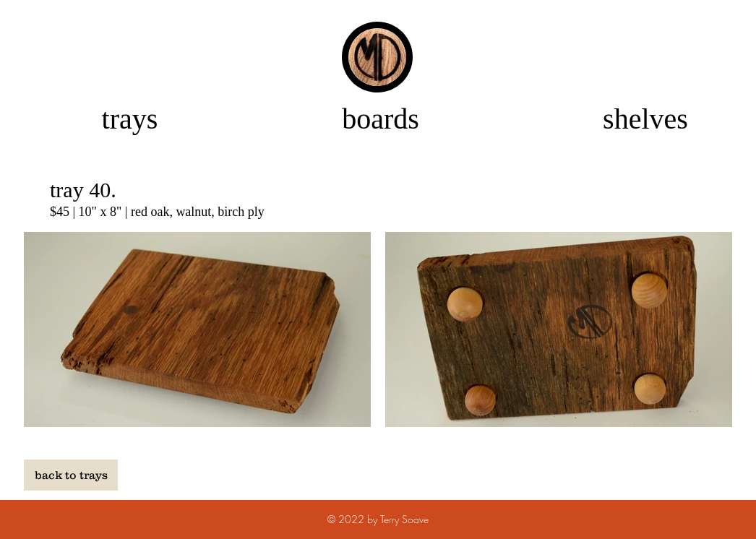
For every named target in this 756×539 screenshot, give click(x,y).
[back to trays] (71, 475)
